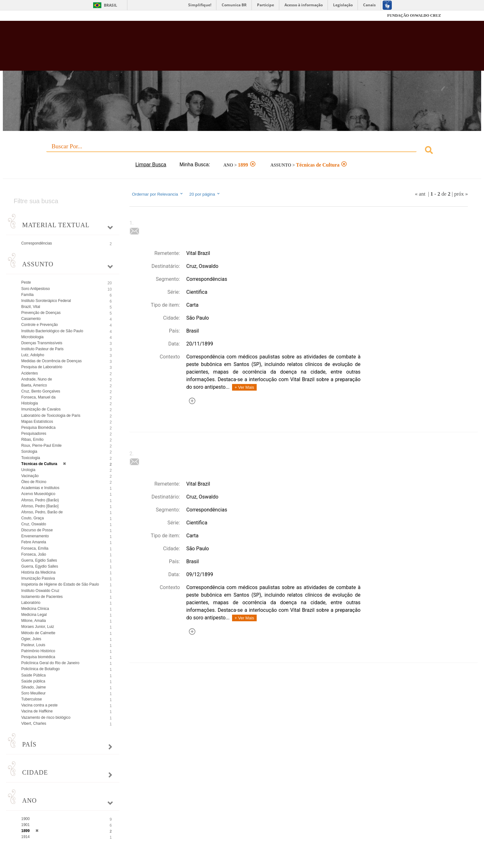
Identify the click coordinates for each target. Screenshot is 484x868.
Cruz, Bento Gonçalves (41, 391)
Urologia (28, 470)
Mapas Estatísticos (37, 422)
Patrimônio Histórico (38, 651)
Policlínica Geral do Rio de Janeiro (50, 663)
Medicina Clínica (35, 609)
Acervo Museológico (38, 494)
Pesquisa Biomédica (38, 428)
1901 (25, 825)
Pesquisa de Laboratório (42, 367)
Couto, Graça (32, 518)
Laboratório (31, 603)
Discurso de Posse (37, 530)
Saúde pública (33, 681)
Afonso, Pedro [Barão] (40, 506)
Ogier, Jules (31, 639)
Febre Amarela (34, 542)
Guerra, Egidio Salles (39, 560)
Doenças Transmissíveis (42, 343)
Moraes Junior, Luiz (38, 627)
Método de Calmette (38, 633)
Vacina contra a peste (39, 705)
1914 (25, 837)
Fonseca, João (34, 554)
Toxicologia (30, 458)
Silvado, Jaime (33, 687)
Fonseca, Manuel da (38, 397)
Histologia (30, 403)
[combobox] (242, 151)
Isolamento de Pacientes (42, 597)
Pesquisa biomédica (38, 657)
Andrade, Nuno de (36, 379)
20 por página (205, 194)
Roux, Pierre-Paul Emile (41, 446)
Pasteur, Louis (33, 645)
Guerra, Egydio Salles (40, 566)
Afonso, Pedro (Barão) (40, 500)
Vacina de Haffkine (37, 711)
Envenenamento (35, 536)
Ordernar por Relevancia (158, 194)
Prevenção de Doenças (41, 313)
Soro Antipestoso (36, 289)
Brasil (111, 5)
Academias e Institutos (40, 488)
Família (27, 295)
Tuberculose (32, 699)
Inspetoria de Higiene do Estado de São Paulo (60, 584)
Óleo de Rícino (34, 482)
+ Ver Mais (244, 387)
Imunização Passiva (38, 578)
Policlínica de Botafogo (40, 669)
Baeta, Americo (34, 385)
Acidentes (30, 373)
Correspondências (36, 243)
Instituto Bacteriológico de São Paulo (52, 331)
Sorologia (29, 452)
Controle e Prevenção (39, 325)
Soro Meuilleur (33, 693)
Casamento (31, 319)
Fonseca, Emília (35, 548)
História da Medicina (38, 572)
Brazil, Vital (31, 307)
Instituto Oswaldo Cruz (40, 591)
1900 (25, 819)
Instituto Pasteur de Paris (42, 349)
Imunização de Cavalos (41, 409)
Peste (26, 282)
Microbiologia (32, 337)
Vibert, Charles (34, 723)
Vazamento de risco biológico (46, 717)
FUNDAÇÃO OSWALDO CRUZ (414, 15)
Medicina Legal (34, 615)
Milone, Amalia (33, 621)
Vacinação (30, 476)
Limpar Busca (151, 165)
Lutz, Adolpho (33, 355)
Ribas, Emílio (32, 440)
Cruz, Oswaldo (34, 524)
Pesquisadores (34, 434)
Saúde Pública (33, 675)
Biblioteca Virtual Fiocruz (209, 49)
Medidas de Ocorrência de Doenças (51, 361)
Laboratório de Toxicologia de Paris (51, 416)
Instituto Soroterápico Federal (46, 301)
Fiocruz (59, 16)
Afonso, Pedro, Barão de (42, 512)
